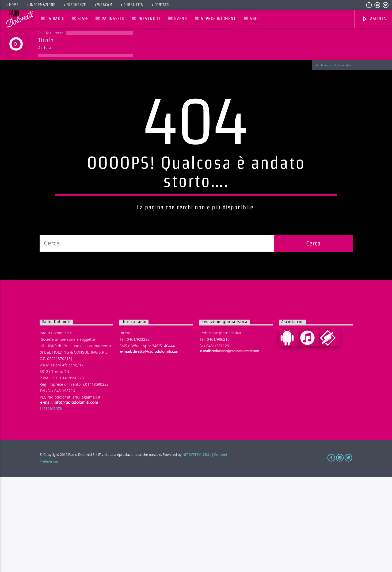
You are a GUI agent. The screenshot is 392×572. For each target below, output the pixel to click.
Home (12, 5)
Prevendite (149, 19)
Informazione (41, 5)
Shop (255, 19)
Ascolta (374, 19)
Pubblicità (131, 5)
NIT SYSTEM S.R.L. (197, 549)
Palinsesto (113, 19)
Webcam (103, 5)
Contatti (160, 5)
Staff (83, 19)
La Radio (55, 19)
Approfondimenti (219, 19)
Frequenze (74, 5)
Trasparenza (51, 503)
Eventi (181, 19)
